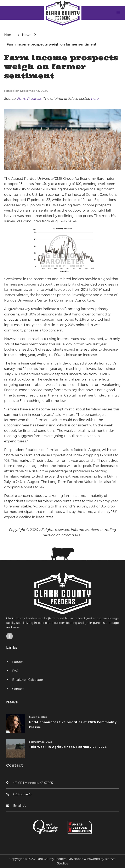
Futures (18, 662)
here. (95, 99)
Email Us (20, 806)
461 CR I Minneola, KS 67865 (33, 783)
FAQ (15, 671)
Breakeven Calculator (28, 680)
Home (9, 35)
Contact (18, 689)
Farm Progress (29, 99)
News (27, 35)
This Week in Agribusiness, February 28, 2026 (68, 747)
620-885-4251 (23, 794)
